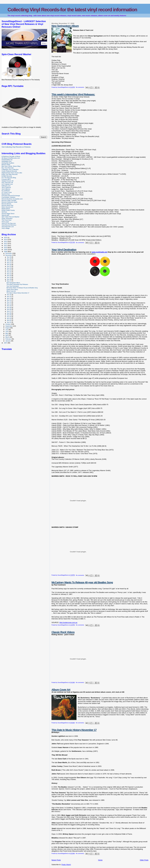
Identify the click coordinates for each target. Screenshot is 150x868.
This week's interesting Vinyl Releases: (73, 94)
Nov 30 (9, 257)
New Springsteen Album (65, 26)
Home (100, 860)
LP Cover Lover (7, 192)
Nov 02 (9, 320)
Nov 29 (9, 259)
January (8, 341)
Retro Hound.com (7, 207)
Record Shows (6, 204)
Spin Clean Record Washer (11, 217)
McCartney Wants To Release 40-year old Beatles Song (82, 582)
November (9, 255)
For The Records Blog (9, 178)
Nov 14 (9, 298)
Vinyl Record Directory (9, 225)
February (9, 339)
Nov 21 (9, 274)
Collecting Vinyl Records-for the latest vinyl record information (72, 10)
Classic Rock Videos (63, 632)
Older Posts (144, 860)
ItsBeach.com (6, 186)
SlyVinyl (4, 212)
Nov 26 (9, 264)
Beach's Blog (6, 165)
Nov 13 (9, 300)
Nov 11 (9, 304)
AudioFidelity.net (7, 160)
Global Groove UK (8, 181)
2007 (6, 343)
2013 (6, 241)
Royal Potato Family (8, 210)
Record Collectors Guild (9, 202)
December (9, 253)
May (7, 333)
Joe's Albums (6, 189)
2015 (6, 237)
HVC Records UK (7, 182)
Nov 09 (9, 308)
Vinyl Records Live (8, 227)
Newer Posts (56, 860)
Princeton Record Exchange (11, 196)
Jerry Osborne (6, 187)
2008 (6, 252)
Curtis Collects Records (9, 171)
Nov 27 (9, 263)
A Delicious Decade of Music (11, 156)
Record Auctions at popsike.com (12, 199)
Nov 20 (9, 275)
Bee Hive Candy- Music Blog (11, 166)
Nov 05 (9, 315)
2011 (6, 245)
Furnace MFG (6, 179)
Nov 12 (9, 302)
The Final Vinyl (6, 220)
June (7, 332)
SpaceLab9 (5, 215)
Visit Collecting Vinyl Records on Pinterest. (16, 147)
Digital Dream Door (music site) (12, 173)
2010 (6, 248)
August (8, 328)
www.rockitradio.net (100, 252)
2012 (6, 243)
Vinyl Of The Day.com (9, 223)
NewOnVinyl (6, 194)
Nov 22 (9, 272)
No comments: (80, 87)
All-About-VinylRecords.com (11, 158)
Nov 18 (9, 279)
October (8, 324)
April (7, 335)
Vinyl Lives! (5, 222)
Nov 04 (9, 317)
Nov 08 (9, 309)
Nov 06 (9, 313)
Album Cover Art (61, 690)
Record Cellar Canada (9, 200)
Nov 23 (9, 270)
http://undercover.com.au (68, 623)
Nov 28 (9, 261)
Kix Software (6, 191)
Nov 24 (9, 268)
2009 (6, 250)
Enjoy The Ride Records (10, 174)
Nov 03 (9, 319)
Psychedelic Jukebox (8, 197)
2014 (6, 239)
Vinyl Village (6, 228)
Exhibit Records (7, 176)
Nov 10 (9, 306)
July (7, 330)
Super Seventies (7, 218)
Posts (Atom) (66, 865)
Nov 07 (9, 311)
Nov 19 (9, 277)
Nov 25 (9, 266)
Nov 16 (9, 295)
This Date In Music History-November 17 (74, 730)
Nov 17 (9, 281)
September (9, 326)
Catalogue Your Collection (10, 169)
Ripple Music (6, 209)
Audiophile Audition (8, 163)
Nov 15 (9, 297)
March (8, 337)
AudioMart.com (7, 161)
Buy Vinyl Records (8, 168)
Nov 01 (9, 322)
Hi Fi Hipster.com (7, 184)
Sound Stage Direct (8, 213)
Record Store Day (7, 205)
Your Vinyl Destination (64, 250)
